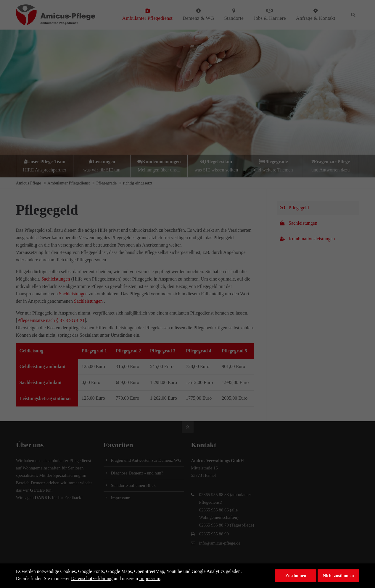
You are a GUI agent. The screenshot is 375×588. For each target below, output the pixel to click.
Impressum (150, 578)
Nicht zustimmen (338, 576)
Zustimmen (296, 576)
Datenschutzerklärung (92, 578)
